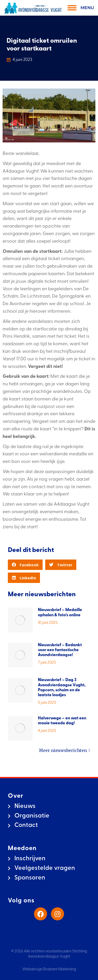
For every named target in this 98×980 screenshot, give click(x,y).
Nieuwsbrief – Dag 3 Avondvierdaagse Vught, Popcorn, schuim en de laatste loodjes (62, 688)
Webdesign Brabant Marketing (49, 969)
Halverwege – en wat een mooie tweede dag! (62, 721)
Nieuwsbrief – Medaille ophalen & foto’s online (60, 613)
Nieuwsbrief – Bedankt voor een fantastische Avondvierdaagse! (60, 650)
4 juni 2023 (22, 60)
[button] (25, 565)
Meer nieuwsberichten (65, 751)
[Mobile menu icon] (79, 8)
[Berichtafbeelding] (20, 620)
